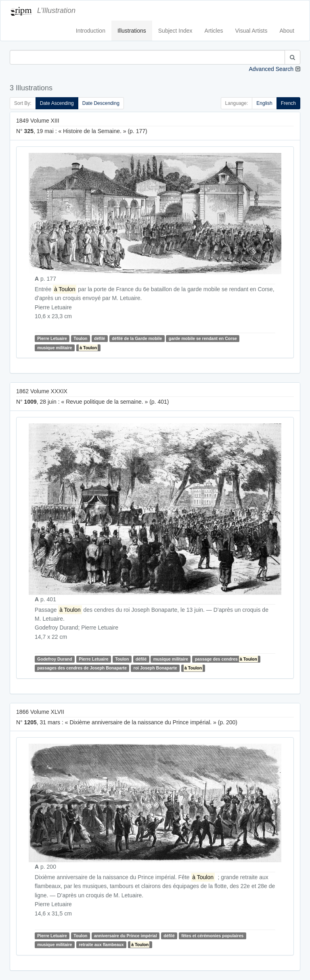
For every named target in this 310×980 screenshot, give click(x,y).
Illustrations (132, 31)
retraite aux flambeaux (101, 945)
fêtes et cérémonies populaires (212, 936)
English (264, 103)
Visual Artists (251, 31)
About (287, 31)
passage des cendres (226, 659)
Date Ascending (57, 103)
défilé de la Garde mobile (137, 338)
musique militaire (54, 348)
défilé (99, 338)
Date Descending (101, 103)
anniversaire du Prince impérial (126, 936)
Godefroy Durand (54, 659)
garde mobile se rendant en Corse (203, 338)
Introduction (91, 31)
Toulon (80, 338)
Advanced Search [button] (271, 69)
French (288, 103)
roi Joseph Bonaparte (155, 668)
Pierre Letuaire (52, 338)
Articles (214, 31)
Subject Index (175, 31)
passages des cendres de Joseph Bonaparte (82, 668)
